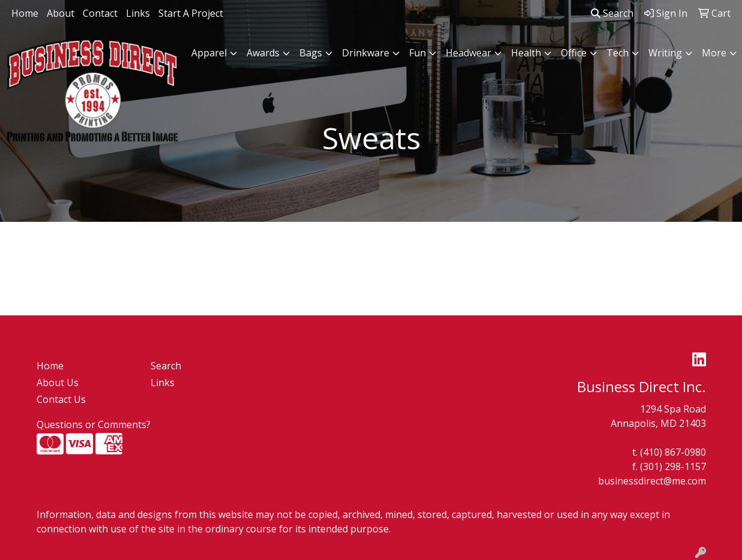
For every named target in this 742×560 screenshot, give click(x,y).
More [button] (714, 53)
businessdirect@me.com (652, 481)
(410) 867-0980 (673, 452)
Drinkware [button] (366, 53)
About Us (58, 383)
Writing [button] (665, 53)
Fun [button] (417, 53)
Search (612, 13)
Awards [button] (263, 53)
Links (138, 13)
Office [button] (574, 53)
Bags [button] (311, 53)
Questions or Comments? (94, 424)
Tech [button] (618, 53)
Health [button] (526, 53)
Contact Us (61, 399)
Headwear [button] (468, 53)
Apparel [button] (209, 53)
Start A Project (191, 13)
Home (25, 13)
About (61, 13)
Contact (100, 13)
